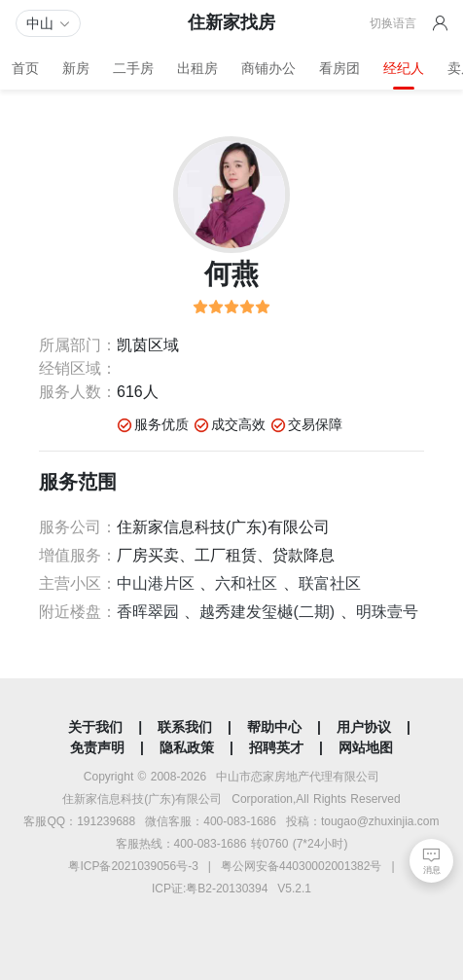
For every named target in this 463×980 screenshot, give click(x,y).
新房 (76, 68)
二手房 (133, 68)
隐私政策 (187, 747)
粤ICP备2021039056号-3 (133, 866)
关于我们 (95, 727)
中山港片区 (156, 583)
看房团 (339, 68)
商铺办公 (268, 68)
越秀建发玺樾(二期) (269, 612)
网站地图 (366, 747)
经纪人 (404, 68)
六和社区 (246, 583)
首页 (25, 68)
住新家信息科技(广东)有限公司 (142, 799)
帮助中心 (274, 727)
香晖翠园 (150, 612)
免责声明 (97, 747)
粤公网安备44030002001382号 (301, 866)
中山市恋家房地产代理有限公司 (298, 777)
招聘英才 (276, 747)
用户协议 (364, 727)
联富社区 (330, 583)
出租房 (197, 68)
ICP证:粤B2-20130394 (210, 889)
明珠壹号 (387, 612)
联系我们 (185, 727)
